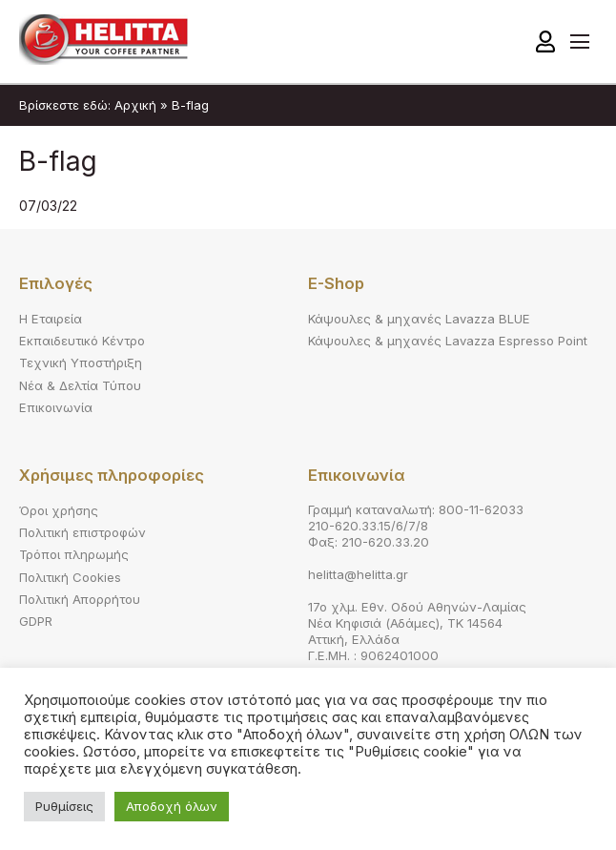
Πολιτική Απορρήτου (80, 599)
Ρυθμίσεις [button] (64, 806)
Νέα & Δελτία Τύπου (80, 385)
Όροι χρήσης (59, 510)
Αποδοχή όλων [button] (172, 806)
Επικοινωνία (56, 407)
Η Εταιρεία (51, 319)
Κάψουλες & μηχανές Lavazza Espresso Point (448, 341)
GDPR (36, 621)
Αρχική (135, 105)
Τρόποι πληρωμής (74, 554)
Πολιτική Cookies (70, 577)
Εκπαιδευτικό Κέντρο (82, 341)
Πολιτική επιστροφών (82, 532)
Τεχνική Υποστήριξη (81, 363)
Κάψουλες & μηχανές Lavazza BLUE (419, 319)
